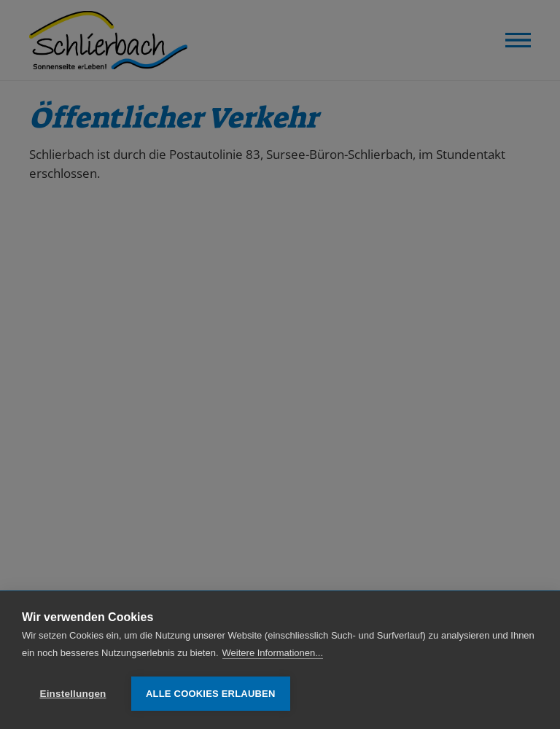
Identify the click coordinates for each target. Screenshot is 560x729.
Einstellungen (73, 694)
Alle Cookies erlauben (211, 694)
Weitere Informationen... (273, 653)
